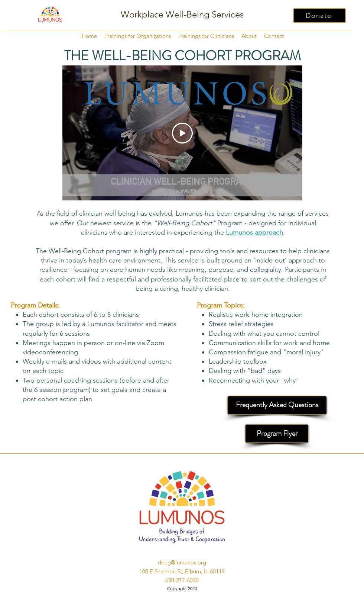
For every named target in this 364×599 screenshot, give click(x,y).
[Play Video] (182, 133)
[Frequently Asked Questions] (277, 405)
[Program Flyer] (277, 434)
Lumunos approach (254, 232)
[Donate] (319, 16)
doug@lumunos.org (182, 562)
